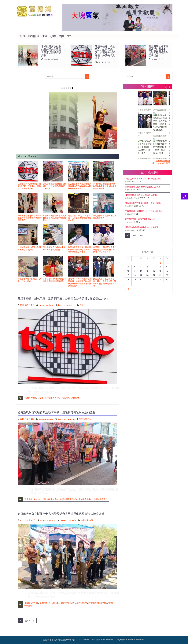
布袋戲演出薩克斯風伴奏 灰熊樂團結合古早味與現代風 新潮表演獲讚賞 (80, 186)
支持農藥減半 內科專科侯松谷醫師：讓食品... (144, 211)
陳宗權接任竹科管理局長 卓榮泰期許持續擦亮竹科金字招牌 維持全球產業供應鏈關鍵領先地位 (80, 282)
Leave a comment (66, 305)
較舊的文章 (30, 621)
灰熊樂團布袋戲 (86, 499)
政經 (53, 36)
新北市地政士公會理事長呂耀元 (62, 603)
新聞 (23, 36)
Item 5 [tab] (70, 88)
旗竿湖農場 (82, 603)
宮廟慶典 (28, 499)
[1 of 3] (147, 125)
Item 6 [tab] (72, 88)
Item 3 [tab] (66, 88)
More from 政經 (163, 161)
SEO (69, 36)
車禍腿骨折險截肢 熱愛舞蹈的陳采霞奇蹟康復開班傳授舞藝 (55, 218)
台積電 (40, 398)
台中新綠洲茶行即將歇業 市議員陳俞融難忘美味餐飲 (55, 280)
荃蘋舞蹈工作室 (101, 499)
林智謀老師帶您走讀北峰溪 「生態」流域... (143, 203)
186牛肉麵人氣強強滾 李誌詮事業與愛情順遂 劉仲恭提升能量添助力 (105, 186)
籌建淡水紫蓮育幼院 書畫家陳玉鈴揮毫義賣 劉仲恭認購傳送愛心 (45, 143)
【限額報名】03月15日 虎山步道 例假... (142, 195)
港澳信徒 (38, 499)
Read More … (49, 392)
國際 (61, 36)
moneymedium (46, 305)
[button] (166, 87)
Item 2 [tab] (64, 88)
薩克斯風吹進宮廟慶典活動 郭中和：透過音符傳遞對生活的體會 (54, 186)
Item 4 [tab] (68, 88)
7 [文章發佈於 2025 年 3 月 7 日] (154, 267)
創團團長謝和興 (31, 603)
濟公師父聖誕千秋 (51, 499)
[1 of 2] (67, 225)
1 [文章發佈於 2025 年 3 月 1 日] (160, 263)
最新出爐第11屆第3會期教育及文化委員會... (144, 187)
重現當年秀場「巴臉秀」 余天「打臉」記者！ (29, 280)
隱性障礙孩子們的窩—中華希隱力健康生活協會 (54, 249)
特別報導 (34, 36)
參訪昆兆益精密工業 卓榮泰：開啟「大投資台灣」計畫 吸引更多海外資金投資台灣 (105, 282)
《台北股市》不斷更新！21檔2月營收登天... (144, 179)
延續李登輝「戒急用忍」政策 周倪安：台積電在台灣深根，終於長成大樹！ (158, 53)
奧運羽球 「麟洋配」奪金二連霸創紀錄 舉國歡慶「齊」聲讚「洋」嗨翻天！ (105, 250)
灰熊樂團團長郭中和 (69, 499)
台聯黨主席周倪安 (53, 398)
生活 (45, 36)
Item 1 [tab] (62, 88)
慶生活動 (43, 603)
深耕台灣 (75, 398)
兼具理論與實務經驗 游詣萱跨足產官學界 (105, 217)
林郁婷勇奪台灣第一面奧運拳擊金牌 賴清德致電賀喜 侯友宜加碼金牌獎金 (79, 250)
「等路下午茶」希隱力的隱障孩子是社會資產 (29, 249)
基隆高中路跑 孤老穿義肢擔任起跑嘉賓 (142, 227)
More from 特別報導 (161, 163)
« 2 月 (128, 289)
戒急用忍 (66, 398)
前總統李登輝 (30, 398)
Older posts (138, 235)
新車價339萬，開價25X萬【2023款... (141, 219)
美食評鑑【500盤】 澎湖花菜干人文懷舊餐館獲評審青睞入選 (79, 218)
